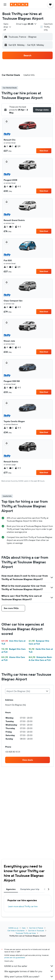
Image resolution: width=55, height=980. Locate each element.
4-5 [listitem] (18, 186)
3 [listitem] (11, 227)
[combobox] (7, 27)
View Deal (44, 151)
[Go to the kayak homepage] (19, 5)
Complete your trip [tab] (30, 889)
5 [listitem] (6, 227)
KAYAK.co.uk (13, 928)
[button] (5, 5)
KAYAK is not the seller (29, 966)
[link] (27, 760)
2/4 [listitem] (17, 146)
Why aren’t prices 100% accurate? (29, 977)
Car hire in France (36, 928)
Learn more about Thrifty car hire (23, 906)
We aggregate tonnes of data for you (29, 971)
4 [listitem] (6, 186)
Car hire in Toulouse (36, 931)
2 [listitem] (6, 146)
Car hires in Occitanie (16, 931)
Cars (24, 928)
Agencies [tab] (11, 889)
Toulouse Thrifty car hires (26, 933)
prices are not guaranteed (15, 957)
